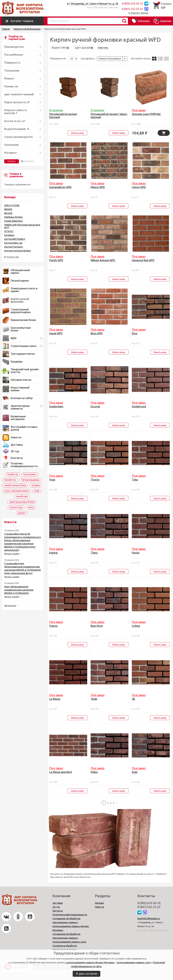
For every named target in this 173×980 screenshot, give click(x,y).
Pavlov (136, 553)
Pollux (94, 772)
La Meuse (55, 699)
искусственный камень (17, 491)
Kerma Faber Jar (13, 243)
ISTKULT (9, 231)
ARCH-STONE (12, 205)
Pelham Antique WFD (103, 260)
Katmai (53, 553)
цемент (22, 513)
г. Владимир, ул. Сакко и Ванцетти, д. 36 (94, 4)
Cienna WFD (139, 187)
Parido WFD (56, 260)
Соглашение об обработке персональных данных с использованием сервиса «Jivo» (69, 938)
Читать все (10, 606)
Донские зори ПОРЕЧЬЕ (146, 114)
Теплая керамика (30, 480)
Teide (94, 699)
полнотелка (16, 507)
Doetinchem (56, 406)
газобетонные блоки (15, 485)
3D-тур (56, 907)
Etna (134, 333)
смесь (31, 507)
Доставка (58, 903)
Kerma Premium (13, 247)
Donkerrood (139, 406)
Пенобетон (10, 480)
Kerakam (9, 235)
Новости (100, 907)
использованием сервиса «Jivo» (134, 963)
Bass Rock (97, 626)
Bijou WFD (97, 333)
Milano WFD (98, 187)
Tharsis (95, 480)
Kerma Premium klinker (18, 251)
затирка (36, 485)
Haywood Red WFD (143, 260)
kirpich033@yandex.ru (149, 919)
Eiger (135, 772)
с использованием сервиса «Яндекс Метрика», (90, 963)
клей (37, 491)
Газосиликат (30, 474)
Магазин (99, 903)
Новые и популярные (110, 59)
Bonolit (8, 213)
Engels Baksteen (13, 221)
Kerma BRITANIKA (15, 239)
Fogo (52, 480)
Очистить (29, 161)
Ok (133, 699)
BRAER (8, 209)
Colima (136, 626)
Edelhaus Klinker (13, 217)
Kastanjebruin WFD (60, 187)
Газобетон (13, 474)
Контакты (58, 911)
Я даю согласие (87, 974)
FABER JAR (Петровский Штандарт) (22, 226)
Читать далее (12, 554)
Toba (135, 480)
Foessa (53, 626)
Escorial (95, 406)
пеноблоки (22, 496)
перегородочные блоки (22, 502)
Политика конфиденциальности (70, 915)
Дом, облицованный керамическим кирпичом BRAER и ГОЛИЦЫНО (19, 590)
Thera (94, 553)
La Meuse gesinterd (61, 772)
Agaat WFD (56, 333)
